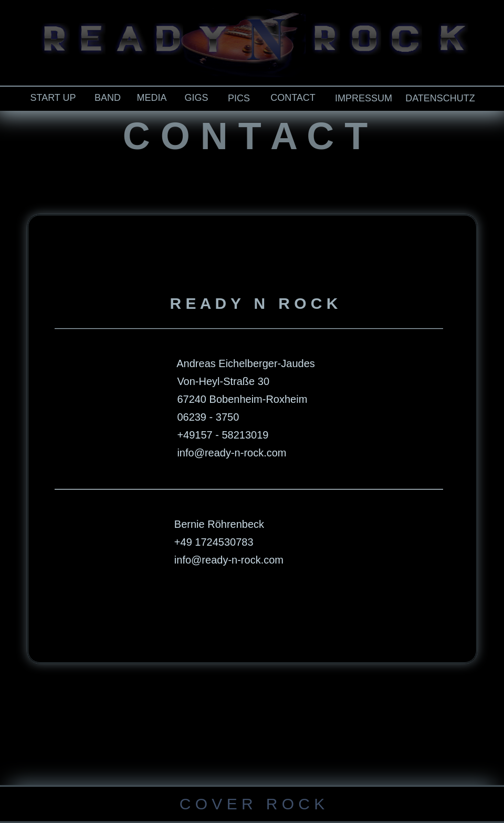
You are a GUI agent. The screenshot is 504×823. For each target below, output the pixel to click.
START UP (53, 98)
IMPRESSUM (364, 98)
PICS (239, 98)
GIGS (196, 98)
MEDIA (151, 98)
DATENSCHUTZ (440, 98)
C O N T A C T (245, 136)
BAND (108, 98)
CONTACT (293, 98)
